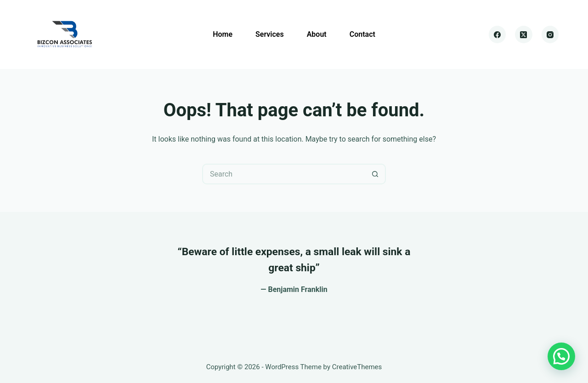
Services (270, 34)
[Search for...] (284, 174)
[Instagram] (550, 34)
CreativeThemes (357, 367)
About (317, 34)
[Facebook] (498, 34)
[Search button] (376, 174)
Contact (362, 34)
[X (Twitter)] (524, 34)
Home (223, 34)
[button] (561, 356)
